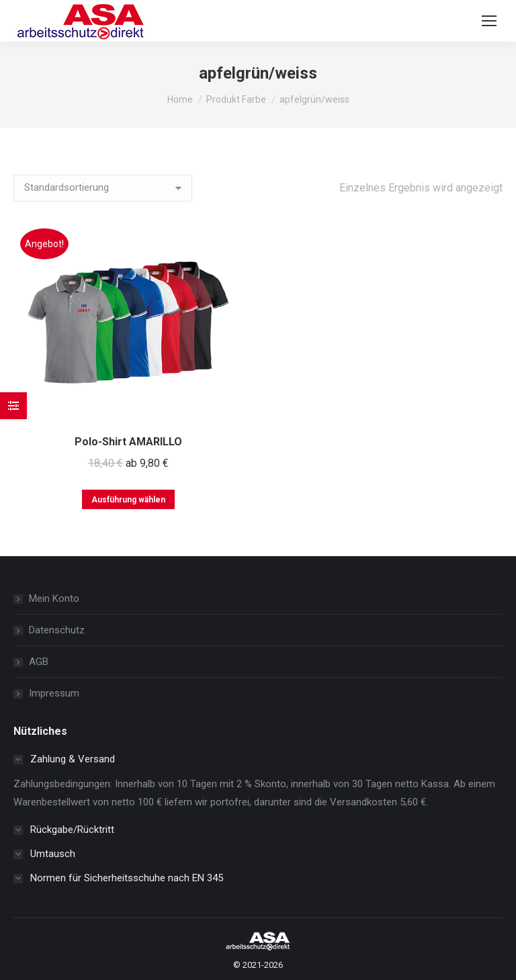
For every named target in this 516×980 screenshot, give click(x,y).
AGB (39, 662)
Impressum (54, 693)
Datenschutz (57, 630)
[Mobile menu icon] (489, 21)
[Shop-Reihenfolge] (103, 188)
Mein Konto (54, 598)
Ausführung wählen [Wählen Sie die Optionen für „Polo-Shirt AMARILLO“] (128, 500)
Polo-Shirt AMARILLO (128, 442)
